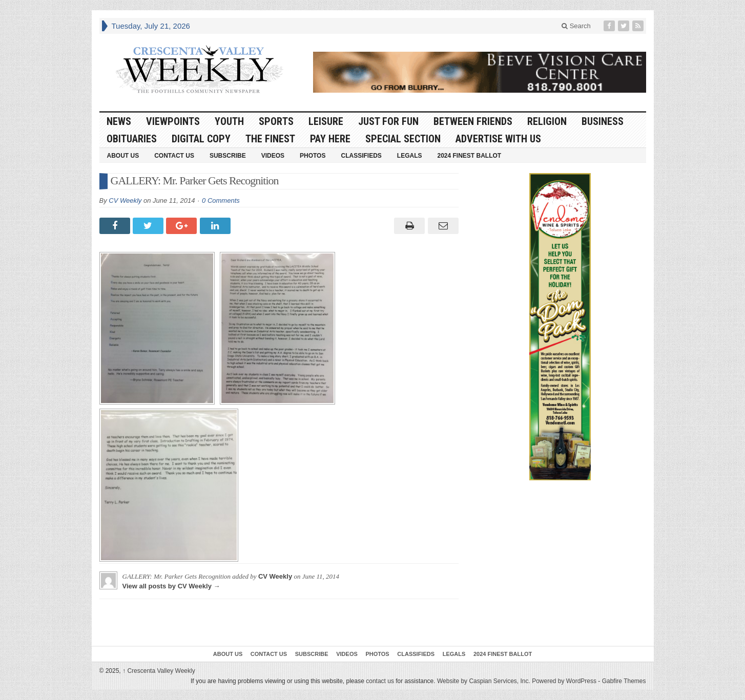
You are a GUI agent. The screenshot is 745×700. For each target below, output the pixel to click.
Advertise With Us (498, 139)
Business (603, 121)
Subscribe (228, 156)
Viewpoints (173, 121)
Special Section (403, 139)
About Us (123, 156)
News (119, 121)
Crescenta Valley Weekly (159, 671)
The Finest (270, 139)
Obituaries (132, 139)
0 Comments (221, 200)
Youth (229, 121)
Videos (273, 156)
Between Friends (473, 121)
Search (576, 26)
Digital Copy (201, 139)
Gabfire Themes (624, 681)
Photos (313, 156)
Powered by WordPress (564, 681)
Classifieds (361, 156)
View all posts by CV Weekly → (171, 586)
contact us (380, 681)
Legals (410, 156)
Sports (276, 121)
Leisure (326, 121)
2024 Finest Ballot (469, 156)
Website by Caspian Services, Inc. (484, 681)
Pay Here (330, 139)
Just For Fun (388, 121)
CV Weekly (125, 200)
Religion (547, 121)
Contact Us (174, 156)
